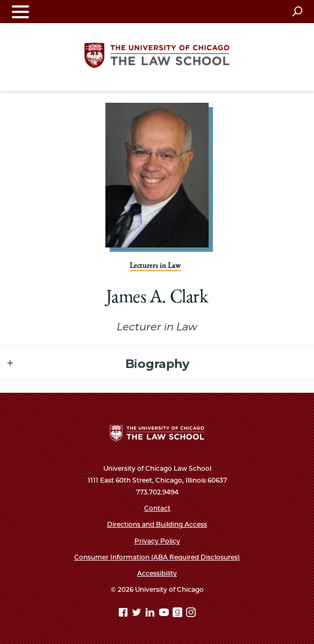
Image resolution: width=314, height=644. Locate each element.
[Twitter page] (138, 614)
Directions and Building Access (157, 524)
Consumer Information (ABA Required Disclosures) (157, 557)
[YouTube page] (165, 614)
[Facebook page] (124, 614)
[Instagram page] (191, 614)
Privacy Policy (157, 541)
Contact (157, 508)
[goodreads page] (179, 614)
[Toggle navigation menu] (20, 12)
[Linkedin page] (151, 614)
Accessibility (157, 573)
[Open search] (297, 11)
